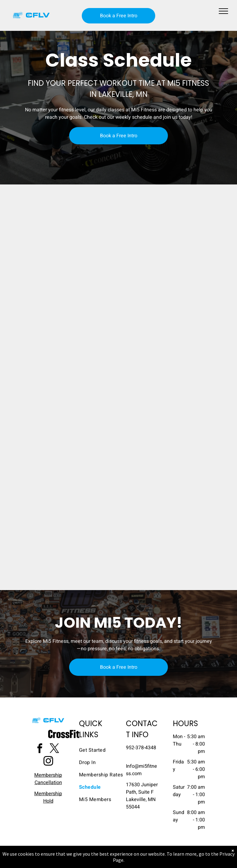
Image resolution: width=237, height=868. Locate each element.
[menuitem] (101, 750)
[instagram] (48, 762)
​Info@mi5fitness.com (141, 770)
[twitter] (54, 749)
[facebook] (39, 749)
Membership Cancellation (48, 779)
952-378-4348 (141, 748)
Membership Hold (48, 797)
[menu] (223, 11)
